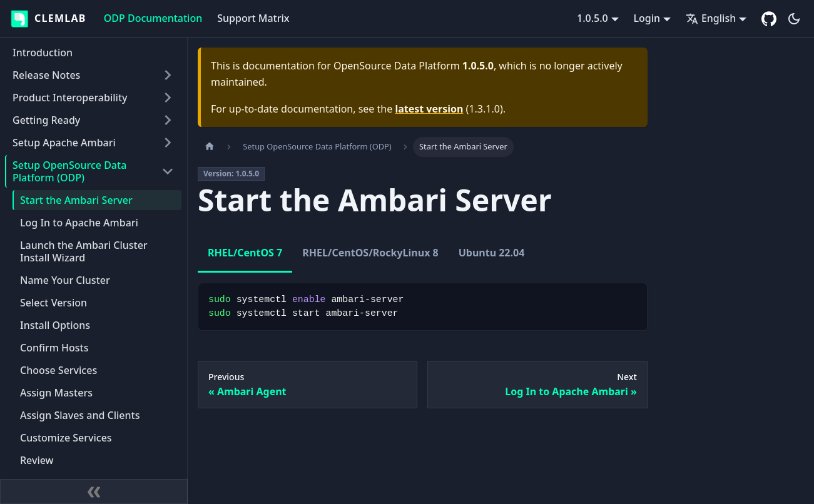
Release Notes (46, 75)
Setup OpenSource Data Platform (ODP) (69, 171)
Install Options (55, 325)
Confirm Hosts (54, 348)
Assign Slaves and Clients (80, 415)
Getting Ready (46, 120)
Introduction (43, 53)
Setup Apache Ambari (64, 143)
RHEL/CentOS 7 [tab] (245, 253)
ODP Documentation (153, 18)
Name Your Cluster (65, 280)
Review (37, 460)
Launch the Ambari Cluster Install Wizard (84, 251)
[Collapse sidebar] (94, 491)
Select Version (53, 303)
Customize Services (66, 438)
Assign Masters (56, 393)
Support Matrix (253, 18)
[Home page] (210, 147)
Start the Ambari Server (76, 200)
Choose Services (59, 370)
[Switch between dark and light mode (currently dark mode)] (794, 19)
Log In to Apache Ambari (79, 223)
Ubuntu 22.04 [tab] (492, 253)
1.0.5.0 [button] (593, 18)
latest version (429, 109)
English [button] (711, 18)
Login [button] (647, 18)
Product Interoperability (70, 98)
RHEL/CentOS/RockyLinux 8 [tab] (370, 253)
